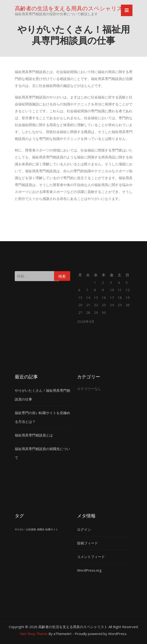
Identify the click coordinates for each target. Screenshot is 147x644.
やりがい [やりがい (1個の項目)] (20, 529)
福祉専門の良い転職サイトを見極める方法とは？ (42, 417)
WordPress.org (89, 570)
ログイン (84, 529)
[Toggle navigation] (127, 10)
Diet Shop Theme (34, 634)
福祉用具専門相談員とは (34, 435)
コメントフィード (91, 557)
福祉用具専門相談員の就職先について (42, 453)
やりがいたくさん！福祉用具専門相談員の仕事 (42, 395)
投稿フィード (87, 543)
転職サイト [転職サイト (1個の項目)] (52, 529)
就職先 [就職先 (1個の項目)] (41, 529)
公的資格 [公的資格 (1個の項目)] (31, 529)
